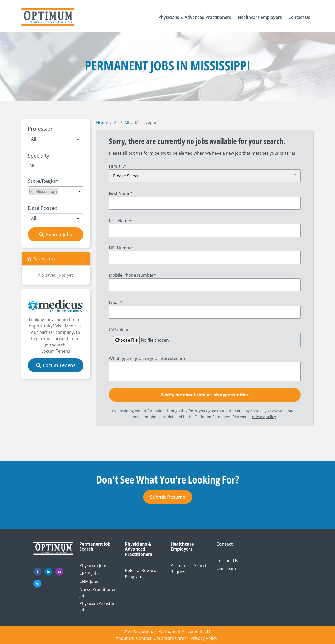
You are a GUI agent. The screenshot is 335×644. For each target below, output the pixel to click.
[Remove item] (32, 191)
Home (102, 123)
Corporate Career (171, 638)
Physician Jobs (93, 565)
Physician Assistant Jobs (98, 607)
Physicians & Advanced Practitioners (138, 549)
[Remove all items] (79, 191)
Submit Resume (168, 497)
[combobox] (56, 165)
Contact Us (227, 560)
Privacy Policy (204, 638)
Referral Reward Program (141, 574)
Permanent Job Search (95, 547)
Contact (225, 544)
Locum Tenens (56, 365)
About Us (125, 638)
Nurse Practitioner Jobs (98, 592)
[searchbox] (56, 165)
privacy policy (264, 417)
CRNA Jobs (90, 573)
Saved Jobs (41, 259)
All (116, 123)
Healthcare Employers (182, 547)
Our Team (226, 568)
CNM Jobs (89, 581)
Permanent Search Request (189, 569)
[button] (195, 17)
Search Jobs (56, 234)
